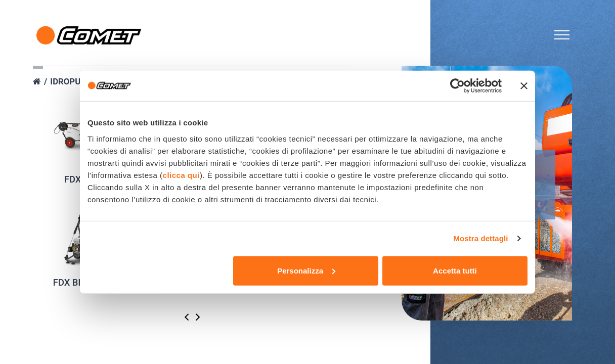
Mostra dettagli (480, 238)
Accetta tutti (455, 270)
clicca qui (181, 175)
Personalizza (306, 270)
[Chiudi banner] (524, 86)
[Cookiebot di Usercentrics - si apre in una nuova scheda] (457, 86)
